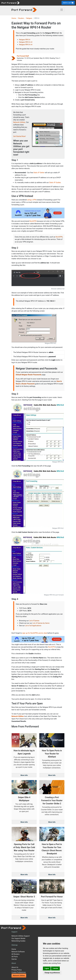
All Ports (15, 957)
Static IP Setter (39, 173)
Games (14, 959)
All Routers (15, 954)
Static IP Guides (55, 182)
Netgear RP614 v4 (26, 45)
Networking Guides (18, 941)
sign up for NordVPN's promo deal (35, 633)
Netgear (29, 18)
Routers (21, 18)
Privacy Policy (17, 970)
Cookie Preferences (19, 972)
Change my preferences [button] (52, 973)
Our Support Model (18, 938)
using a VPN (32, 200)
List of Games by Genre (41, 623)
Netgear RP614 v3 (26, 42)
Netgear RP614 (25, 40)
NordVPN (33, 221)
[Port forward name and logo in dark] (24, 10)
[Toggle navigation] (62, 10)
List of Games (34, 621)
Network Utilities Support (21, 936)
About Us (15, 967)
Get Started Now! (19, 136)
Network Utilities (19, 122)
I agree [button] (47, 968)
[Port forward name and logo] (10, 3)
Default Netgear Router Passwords (29, 375)
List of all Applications (33, 626)
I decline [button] (55, 968)
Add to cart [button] (68, 3)
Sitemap (15, 945)
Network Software (18, 952)
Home (14, 18)
